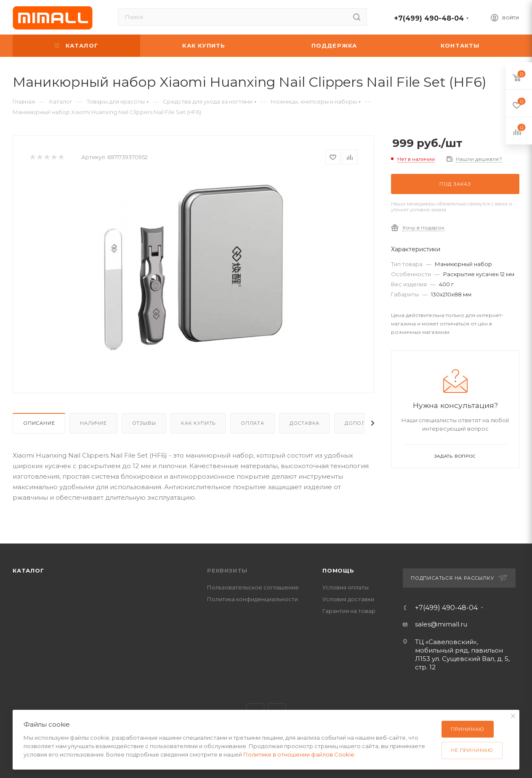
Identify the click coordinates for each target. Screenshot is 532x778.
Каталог (28, 570)
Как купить (198, 423)
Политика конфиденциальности (253, 599)
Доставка (305, 423)
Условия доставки (348, 599)
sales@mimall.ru (441, 624)
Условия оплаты (346, 587)
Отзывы (144, 423)
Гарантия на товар (349, 611)
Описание (39, 423)
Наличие (93, 423)
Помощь (338, 570)
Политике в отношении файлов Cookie (299, 754)
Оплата (253, 423)
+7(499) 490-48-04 (429, 18)
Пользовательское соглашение (253, 587)
